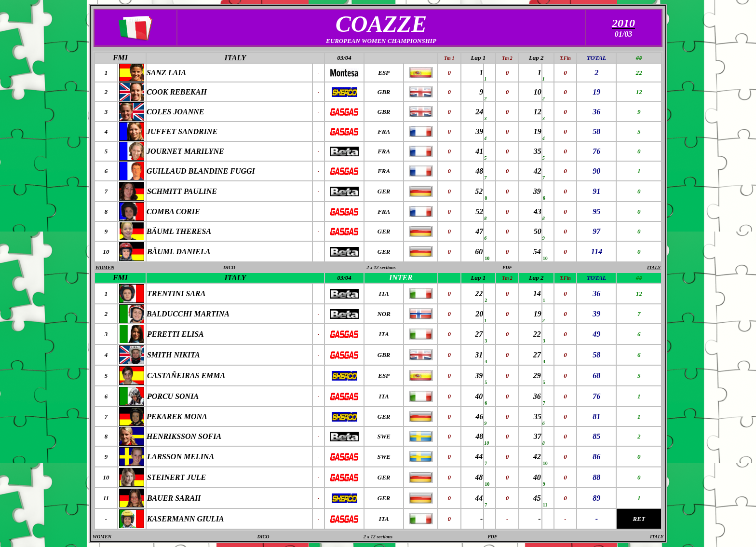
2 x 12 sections (381, 267)
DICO (229, 267)
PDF (507, 267)
